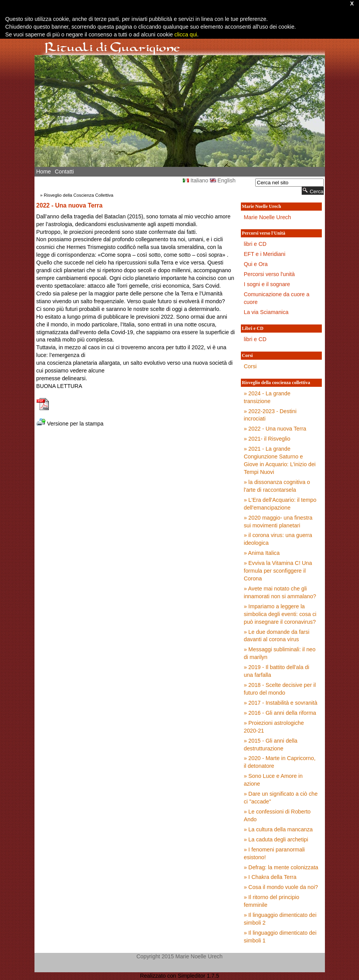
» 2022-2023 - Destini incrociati (270, 415)
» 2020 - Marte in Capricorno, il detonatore (280, 762)
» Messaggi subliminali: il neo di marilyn (280, 653)
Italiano (196, 180)
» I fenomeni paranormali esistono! (274, 853)
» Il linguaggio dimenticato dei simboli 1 (280, 937)
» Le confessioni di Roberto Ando (277, 815)
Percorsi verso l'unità (270, 274)
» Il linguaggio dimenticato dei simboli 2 (280, 919)
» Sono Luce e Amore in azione (273, 780)
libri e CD (255, 244)
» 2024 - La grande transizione (267, 397)
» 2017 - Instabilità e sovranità (281, 703)
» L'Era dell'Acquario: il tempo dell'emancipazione (280, 504)
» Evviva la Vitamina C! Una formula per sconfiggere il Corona (278, 571)
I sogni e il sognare (267, 284)
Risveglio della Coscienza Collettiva (79, 195)
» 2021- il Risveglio (267, 439)
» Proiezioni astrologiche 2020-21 (274, 727)
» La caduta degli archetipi (276, 839)
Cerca (313, 191)
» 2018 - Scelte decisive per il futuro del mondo (280, 689)
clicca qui (185, 34)
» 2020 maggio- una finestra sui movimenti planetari (278, 522)
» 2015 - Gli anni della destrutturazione (271, 745)
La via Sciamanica (266, 312)
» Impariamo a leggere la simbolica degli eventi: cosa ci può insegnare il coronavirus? (280, 614)
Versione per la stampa (70, 424)
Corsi (250, 366)
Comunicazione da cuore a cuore (277, 298)
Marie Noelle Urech (268, 217)
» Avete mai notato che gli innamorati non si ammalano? (280, 592)
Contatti (64, 172)
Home (44, 172)
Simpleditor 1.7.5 (198, 976)
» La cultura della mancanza (278, 829)
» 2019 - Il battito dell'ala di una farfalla (277, 671)
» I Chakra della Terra (270, 877)
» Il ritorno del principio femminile (272, 901)
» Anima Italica (262, 553)
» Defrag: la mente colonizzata (281, 867)
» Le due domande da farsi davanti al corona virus (277, 636)
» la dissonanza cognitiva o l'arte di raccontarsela (277, 486)
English (223, 180)
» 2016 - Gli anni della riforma (280, 713)
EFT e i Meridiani (265, 254)
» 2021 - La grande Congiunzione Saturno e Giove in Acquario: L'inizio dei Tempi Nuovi (280, 460)
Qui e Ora (256, 264)
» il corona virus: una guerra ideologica (278, 539)
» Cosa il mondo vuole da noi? (281, 887)
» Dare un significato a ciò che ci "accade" (281, 798)
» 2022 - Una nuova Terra (275, 429)
